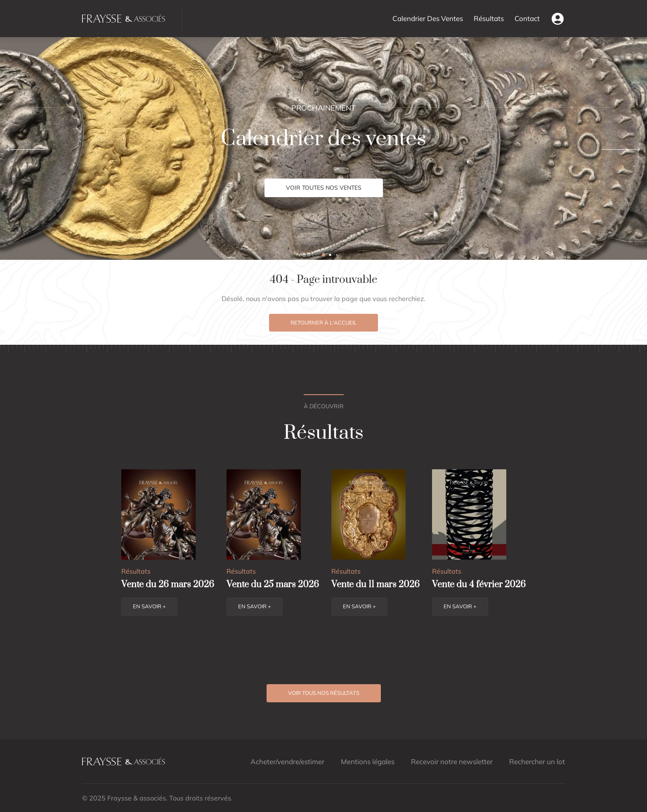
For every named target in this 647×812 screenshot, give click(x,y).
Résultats (489, 18)
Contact (527, 18)
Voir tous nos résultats (324, 693)
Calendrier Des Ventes (428, 18)
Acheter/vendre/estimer (287, 761)
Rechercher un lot (537, 761)
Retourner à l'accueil (323, 322)
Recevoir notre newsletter (452, 761)
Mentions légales (368, 761)
